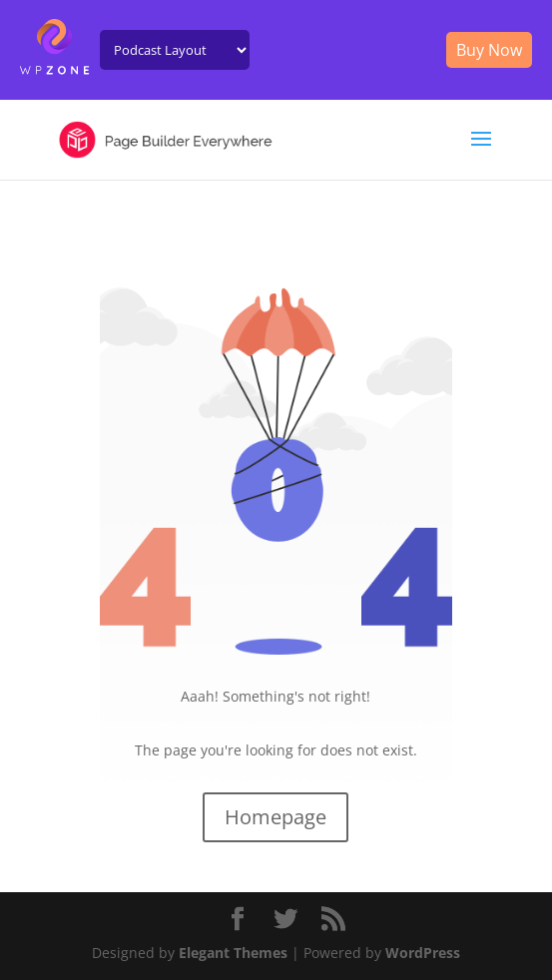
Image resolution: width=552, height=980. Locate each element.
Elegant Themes (233, 953)
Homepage (276, 817)
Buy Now (489, 50)
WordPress (423, 953)
